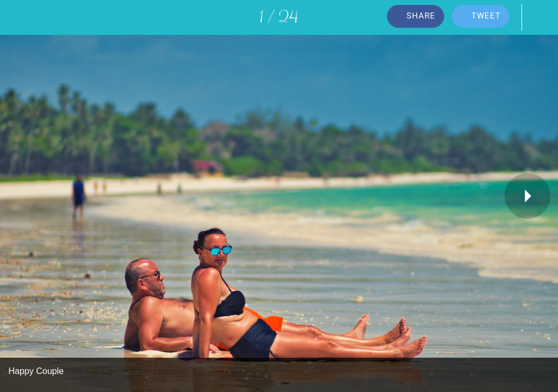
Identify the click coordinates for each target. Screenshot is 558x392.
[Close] (17, 17)
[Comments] (541, 17)
